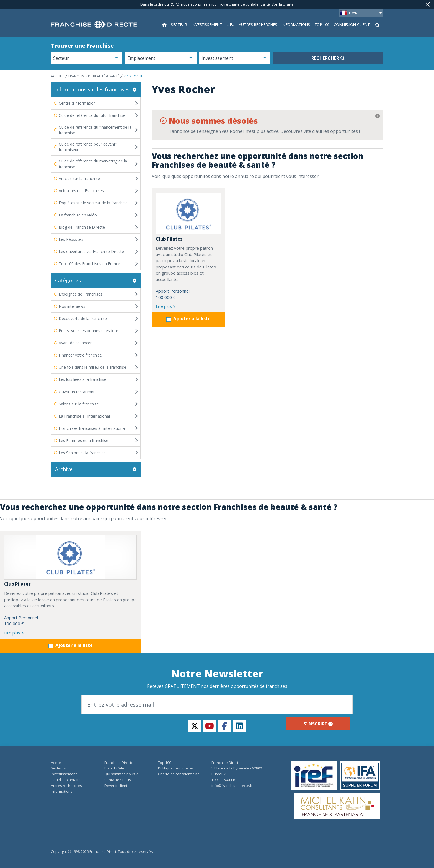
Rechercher (328, 58)
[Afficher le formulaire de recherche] (378, 25)
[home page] (94, 25)
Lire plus (166, 306)
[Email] (217, 705)
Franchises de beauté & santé (94, 76)
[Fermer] (428, 5)
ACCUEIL (58, 76)
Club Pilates (169, 239)
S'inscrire (318, 724)
